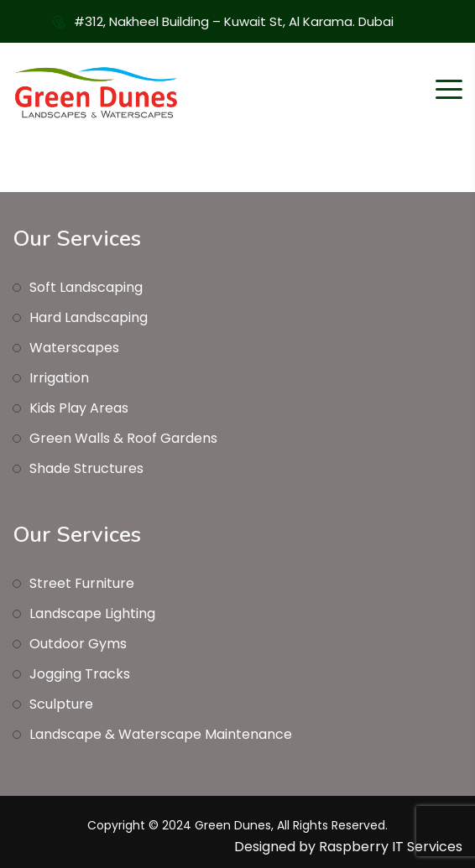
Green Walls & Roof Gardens (123, 438)
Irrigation (59, 378)
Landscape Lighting (92, 613)
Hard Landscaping (89, 317)
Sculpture (61, 704)
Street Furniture (82, 583)
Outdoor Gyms (78, 644)
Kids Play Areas (79, 408)
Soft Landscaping (86, 287)
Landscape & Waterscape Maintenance (161, 734)
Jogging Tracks (80, 674)
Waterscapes (74, 348)
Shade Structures (86, 468)
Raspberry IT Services (391, 847)
